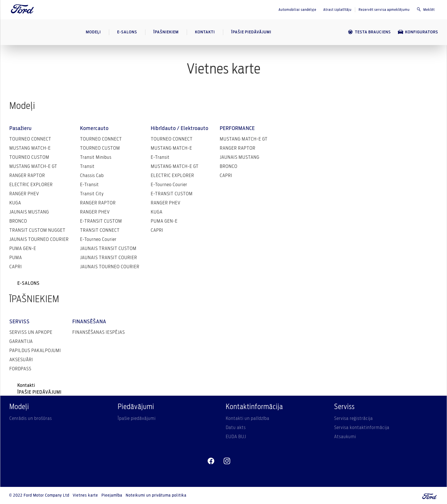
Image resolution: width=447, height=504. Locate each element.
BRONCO (18, 221)
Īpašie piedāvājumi (137, 418)
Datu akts (236, 428)
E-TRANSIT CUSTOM (101, 221)
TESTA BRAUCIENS (369, 32)
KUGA (15, 203)
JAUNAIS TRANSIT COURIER (109, 258)
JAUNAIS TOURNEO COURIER (39, 239)
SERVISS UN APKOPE (31, 332)
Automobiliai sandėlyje (297, 10)
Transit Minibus (96, 157)
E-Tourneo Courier (98, 239)
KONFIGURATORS (418, 32)
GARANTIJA (21, 342)
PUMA (16, 258)
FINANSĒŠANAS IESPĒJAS (99, 332)
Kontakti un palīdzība (248, 418)
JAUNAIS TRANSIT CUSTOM (108, 249)
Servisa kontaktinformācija (362, 428)
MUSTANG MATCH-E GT (33, 166)
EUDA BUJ (236, 437)
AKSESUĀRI (21, 360)
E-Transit (90, 185)
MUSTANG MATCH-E (30, 148)
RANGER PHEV (24, 194)
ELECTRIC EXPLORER (31, 185)
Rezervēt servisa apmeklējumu (384, 10)
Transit (87, 166)
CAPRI (16, 267)
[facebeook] (211, 461)
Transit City (92, 194)
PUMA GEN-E (23, 249)
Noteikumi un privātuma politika (156, 495)
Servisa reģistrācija (353, 418)
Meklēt (426, 9)
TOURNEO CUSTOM (29, 157)
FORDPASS (20, 369)
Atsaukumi (345, 437)
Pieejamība (112, 495)
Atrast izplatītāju (337, 10)
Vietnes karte (85, 495)
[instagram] (227, 461)
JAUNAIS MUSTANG (29, 212)
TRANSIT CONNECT (100, 230)
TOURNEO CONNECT (30, 139)
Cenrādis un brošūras (31, 418)
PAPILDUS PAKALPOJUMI (35, 351)
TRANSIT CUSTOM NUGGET (37, 230)
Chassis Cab (92, 176)
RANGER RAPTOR (27, 176)
